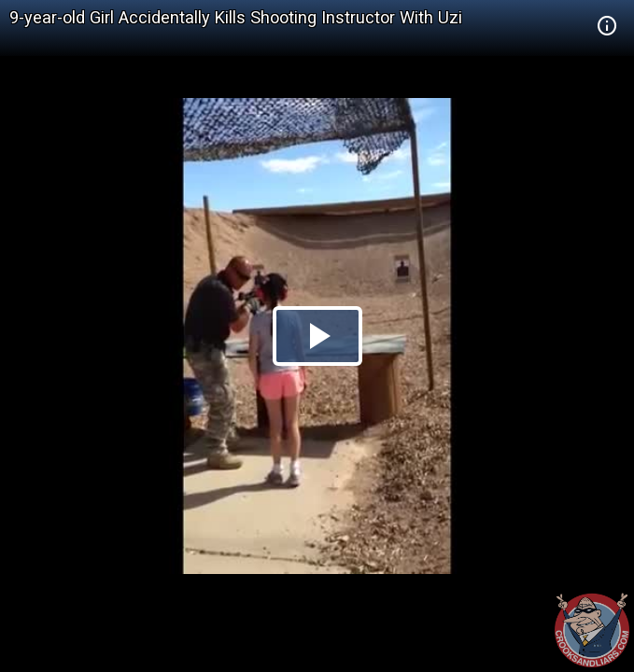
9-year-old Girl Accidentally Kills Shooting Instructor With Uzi (236, 17)
